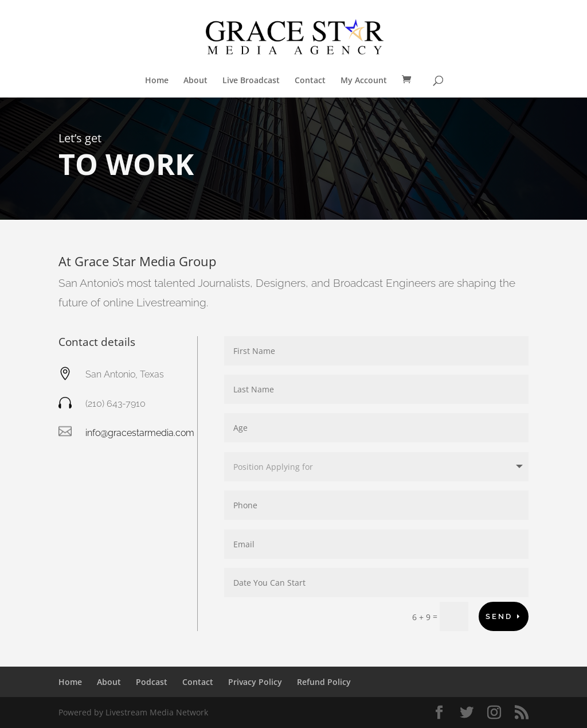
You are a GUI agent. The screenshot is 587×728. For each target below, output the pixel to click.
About (195, 81)
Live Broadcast (251, 81)
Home (157, 81)
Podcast (152, 682)
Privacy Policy (255, 682)
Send (499, 616)
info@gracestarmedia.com (140, 433)
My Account (364, 81)
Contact (310, 81)
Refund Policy (324, 682)
